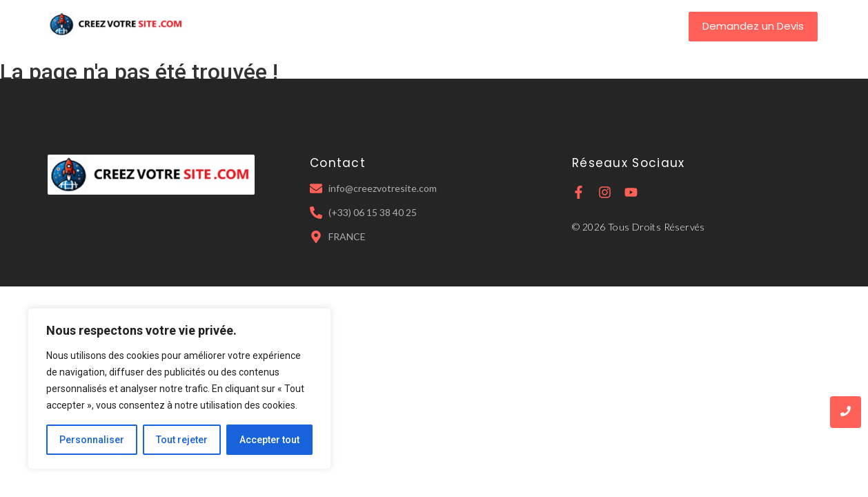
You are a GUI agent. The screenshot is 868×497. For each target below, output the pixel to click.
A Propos (364, 26)
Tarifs (490, 26)
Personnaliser (92, 440)
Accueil (299, 26)
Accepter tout (269, 440)
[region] (179, 389)
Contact (550, 26)
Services (431, 26)
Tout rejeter (182, 440)
